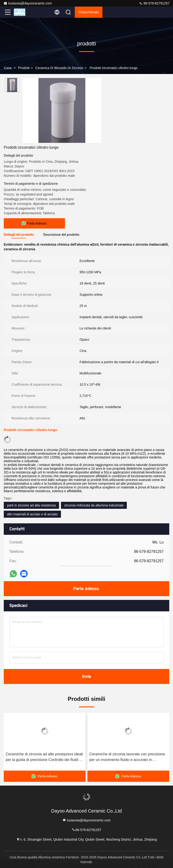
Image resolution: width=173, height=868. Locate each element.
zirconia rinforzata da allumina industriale (94, 505)
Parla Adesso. (86, 589)
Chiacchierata (89, 12)
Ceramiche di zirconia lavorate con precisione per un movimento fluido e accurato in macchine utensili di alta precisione (127, 757)
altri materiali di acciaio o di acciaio (32, 514)
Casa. (8, 68)
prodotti (24, 68)
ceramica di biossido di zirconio (59, 68)
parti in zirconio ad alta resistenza (31, 505)
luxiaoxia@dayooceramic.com (28, 3)
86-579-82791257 (154, 3)
